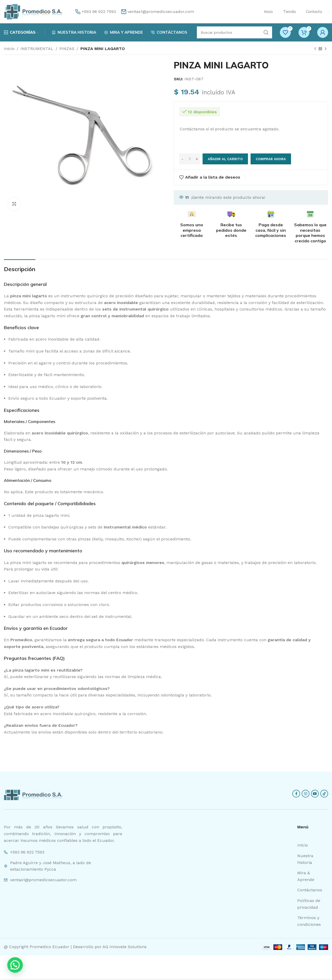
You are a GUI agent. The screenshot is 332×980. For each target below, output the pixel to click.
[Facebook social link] (296, 794)
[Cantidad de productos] (190, 159)
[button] (15, 965)
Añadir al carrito (225, 159)
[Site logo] (33, 11)
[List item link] (313, 845)
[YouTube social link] (315, 794)
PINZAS (67, 49)
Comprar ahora (271, 159)
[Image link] (33, 795)
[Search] (234, 32)
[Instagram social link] (306, 794)
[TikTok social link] (324, 794)
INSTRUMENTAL (37, 49)
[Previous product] (315, 49)
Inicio (9, 49)
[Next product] (326, 49)
